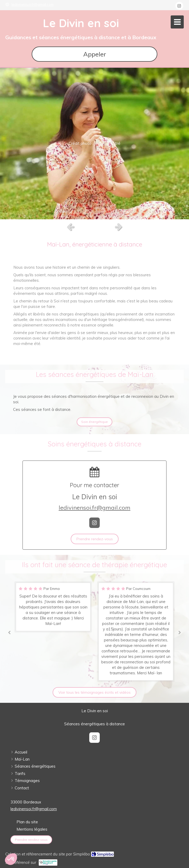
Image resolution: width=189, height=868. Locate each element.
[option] (94, 143)
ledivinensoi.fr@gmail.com (94, 508)
